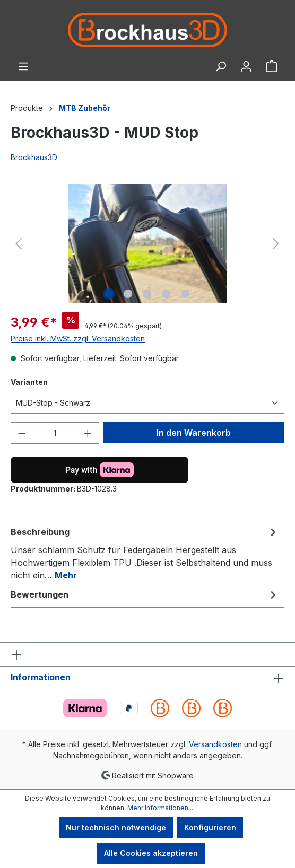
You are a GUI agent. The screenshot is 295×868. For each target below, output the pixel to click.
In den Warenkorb (194, 433)
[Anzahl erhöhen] (88, 433)
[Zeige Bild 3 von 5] (147, 294)
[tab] (145, 553)
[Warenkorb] (272, 66)
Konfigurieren (210, 827)
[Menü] (23, 66)
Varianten (29, 382)
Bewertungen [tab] (145, 594)
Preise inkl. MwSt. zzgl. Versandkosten (78, 339)
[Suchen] (221, 66)
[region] (147, 244)
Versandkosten (215, 744)
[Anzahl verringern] (22, 433)
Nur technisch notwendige (116, 827)
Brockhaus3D (34, 157)
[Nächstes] (276, 244)
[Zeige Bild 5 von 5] (186, 294)
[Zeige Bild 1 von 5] (109, 294)
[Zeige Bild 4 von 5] (167, 294)
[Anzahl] (55, 433)
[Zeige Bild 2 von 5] (128, 294)
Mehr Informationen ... (161, 808)
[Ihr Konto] (246, 66)
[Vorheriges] (19, 244)
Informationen (41, 677)
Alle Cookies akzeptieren (151, 853)
